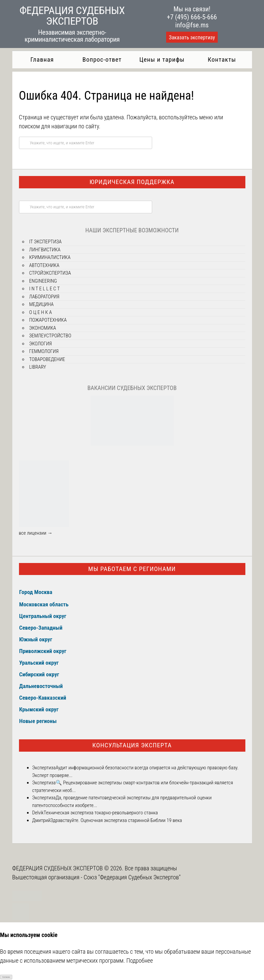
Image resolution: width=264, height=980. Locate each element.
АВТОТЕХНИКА (44, 265)
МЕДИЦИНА (42, 304)
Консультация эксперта (132, 745)
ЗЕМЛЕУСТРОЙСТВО (50, 336)
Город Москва (36, 592)
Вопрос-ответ (102, 59)
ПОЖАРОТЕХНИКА (48, 320)
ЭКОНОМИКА (43, 328)
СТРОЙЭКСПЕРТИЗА (50, 273)
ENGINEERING (43, 281)
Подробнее (139, 960)
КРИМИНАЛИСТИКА (50, 257)
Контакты (222, 59)
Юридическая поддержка (132, 182)
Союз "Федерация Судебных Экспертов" (132, 877)
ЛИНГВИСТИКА (45, 250)
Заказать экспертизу (192, 37)
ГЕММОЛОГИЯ (44, 351)
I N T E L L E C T (45, 289)
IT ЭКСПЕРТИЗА (45, 242)
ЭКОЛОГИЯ (41, 344)
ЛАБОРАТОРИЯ (44, 297)
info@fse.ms (192, 25)
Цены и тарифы (162, 59)
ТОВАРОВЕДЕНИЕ (47, 359)
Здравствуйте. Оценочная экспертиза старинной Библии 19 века (116, 820)
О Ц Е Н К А (41, 312)
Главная (42, 59)
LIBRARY (38, 367)
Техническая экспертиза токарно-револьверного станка (101, 813)
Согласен (6, 977)
